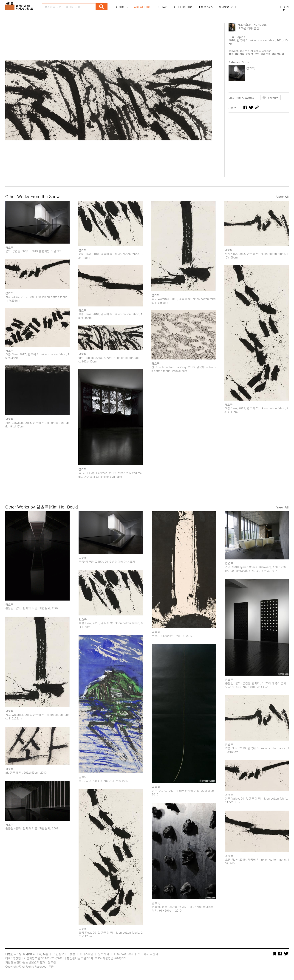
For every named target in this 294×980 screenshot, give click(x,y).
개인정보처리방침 (64, 954)
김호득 (251, 68)
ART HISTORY (183, 7)
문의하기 (104, 954)
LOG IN (284, 7)
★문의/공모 (206, 7)
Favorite (273, 98)
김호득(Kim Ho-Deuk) (253, 24)
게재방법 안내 (228, 7)
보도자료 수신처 (148, 954)
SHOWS (162, 7)
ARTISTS (122, 7)
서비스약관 (87, 954)
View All (283, 197)
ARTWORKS (142, 7)
